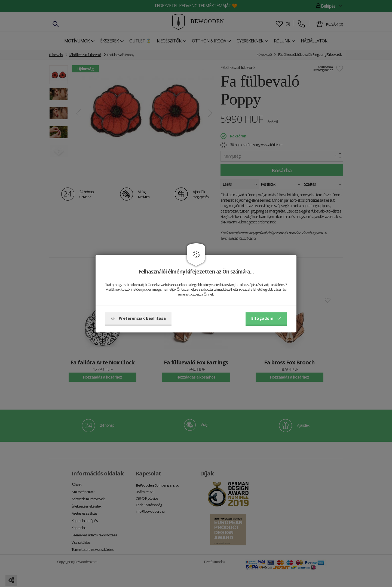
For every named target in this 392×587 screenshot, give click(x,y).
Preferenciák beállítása (138, 318)
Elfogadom (266, 318)
